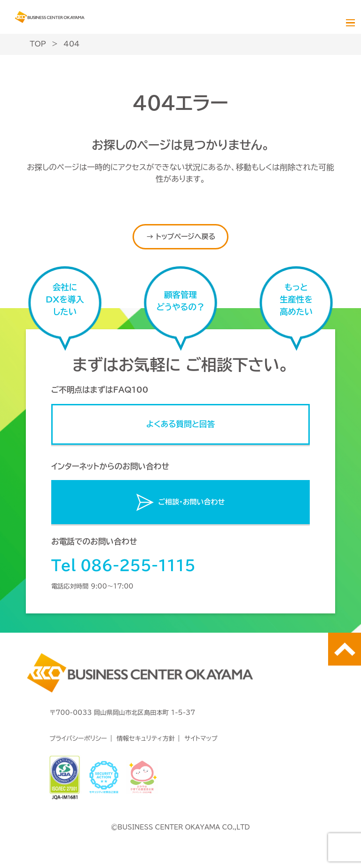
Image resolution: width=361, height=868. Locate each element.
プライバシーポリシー (78, 738)
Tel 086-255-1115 (123, 566)
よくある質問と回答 (180, 424)
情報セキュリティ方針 (146, 738)
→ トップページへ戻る (181, 236)
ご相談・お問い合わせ (192, 502)
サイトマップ (201, 738)
